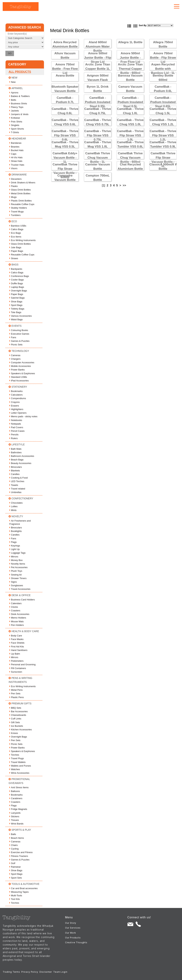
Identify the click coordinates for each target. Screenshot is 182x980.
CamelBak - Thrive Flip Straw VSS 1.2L (163, 135)
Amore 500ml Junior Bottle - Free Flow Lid (130, 58)
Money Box (16, 560)
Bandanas (15, 143)
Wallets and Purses (20, 766)
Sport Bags (16, 305)
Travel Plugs (17, 758)
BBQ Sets (15, 708)
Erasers (14, 406)
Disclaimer (46, 972)
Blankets (15, 471)
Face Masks (16, 639)
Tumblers (15, 215)
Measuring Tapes (19, 892)
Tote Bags (15, 312)
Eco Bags (15, 233)
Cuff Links (15, 719)
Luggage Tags (17, 553)
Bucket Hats (16, 150)
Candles (14, 474)
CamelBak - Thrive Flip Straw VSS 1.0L (130, 135)
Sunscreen (16, 672)
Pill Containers (18, 668)
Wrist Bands (16, 824)
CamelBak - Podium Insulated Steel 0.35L (98, 102)
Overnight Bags (18, 291)
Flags (13, 542)
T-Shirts (14, 132)
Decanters (15, 179)
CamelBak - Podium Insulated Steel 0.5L (130, 102)
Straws (14, 258)
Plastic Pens (17, 697)
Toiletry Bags (17, 309)
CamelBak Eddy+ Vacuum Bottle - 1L (65, 158)
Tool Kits (15, 899)
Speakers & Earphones (22, 373)
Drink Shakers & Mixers (22, 183)
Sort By (143, 25)
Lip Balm (15, 654)
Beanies (14, 147)
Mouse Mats (16, 621)
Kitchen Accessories (21, 730)
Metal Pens (16, 690)
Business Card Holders (22, 600)
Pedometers (16, 661)
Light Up (14, 549)
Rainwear (15, 867)
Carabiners (16, 798)
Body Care (16, 636)
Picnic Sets (16, 345)
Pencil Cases (17, 431)
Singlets (14, 125)
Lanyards (15, 813)
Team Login (60, 972)
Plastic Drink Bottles (21, 201)
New (12, 82)
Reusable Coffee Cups (22, 204)
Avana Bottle (65, 76)
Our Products (73, 938)
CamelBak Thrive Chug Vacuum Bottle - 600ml (130, 158)
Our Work (71, 933)
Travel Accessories (20, 589)
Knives (14, 733)
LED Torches (17, 481)
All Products (20, 72)
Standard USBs (18, 377)
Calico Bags (16, 229)
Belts (13, 100)
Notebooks (16, 420)
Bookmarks (16, 391)
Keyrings (15, 546)
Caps (13, 154)
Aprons (14, 93)
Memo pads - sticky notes (23, 416)
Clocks (14, 607)
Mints (13, 510)
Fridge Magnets (18, 809)
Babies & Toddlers (20, 96)
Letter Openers (18, 413)
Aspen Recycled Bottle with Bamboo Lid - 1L (163, 69)
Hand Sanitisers (18, 650)
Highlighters (16, 409)
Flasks (14, 186)
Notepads (15, 424)
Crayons (14, 402)
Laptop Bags (17, 287)
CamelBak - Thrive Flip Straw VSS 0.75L (98, 135)
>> (124, 185)
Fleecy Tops (16, 107)
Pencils (14, 435)
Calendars (15, 603)
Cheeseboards (18, 715)
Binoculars (16, 467)
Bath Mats (15, 449)
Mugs (13, 197)
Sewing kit (15, 575)
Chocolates (16, 503)
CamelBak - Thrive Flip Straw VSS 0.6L (65, 135)
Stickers (14, 816)
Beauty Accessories (20, 463)
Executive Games (19, 334)
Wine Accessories (19, 773)
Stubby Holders (18, 208)
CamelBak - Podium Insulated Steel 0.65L (163, 102)
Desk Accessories (19, 614)
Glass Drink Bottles (20, 190)
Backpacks (16, 269)
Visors (13, 168)
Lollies (13, 506)
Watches (15, 769)
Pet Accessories (18, 567)
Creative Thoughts (76, 942)
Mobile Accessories (20, 366)
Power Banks (17, 370)
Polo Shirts (16, 122)
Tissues (14, 820)
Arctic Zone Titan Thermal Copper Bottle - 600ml (130, 69)
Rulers (14, 438)
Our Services (73, 928)
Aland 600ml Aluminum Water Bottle (98, 47)
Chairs (14, 845)
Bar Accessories (18, 711)
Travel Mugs (16, 212)
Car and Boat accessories (23, 888)
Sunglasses (16, 585)
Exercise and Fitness (21, 852)
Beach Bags (16, 460)
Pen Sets (15, 694)
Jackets (14, 111)
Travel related (17, 489)
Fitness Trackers (19, 856)
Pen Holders (17, 625)
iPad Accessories (19, 381)
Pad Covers (16, 427)
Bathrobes (15, 452)
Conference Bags (19, 276)
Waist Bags (16, 319)
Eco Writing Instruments (23, 240)
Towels (14, 485)
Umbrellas (15, 492)
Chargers (15, 359)
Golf (12, 863)
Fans (13, 337)
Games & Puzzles (19, 341)
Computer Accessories (22, 362)
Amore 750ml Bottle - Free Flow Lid (65, 69)
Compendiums (18, 398)
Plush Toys (16, 571)
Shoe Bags (16, 302)
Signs (13, 582)
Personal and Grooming (22, 664)
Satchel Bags (17, 298)
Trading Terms (11, 972)
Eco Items (15, 237)
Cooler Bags (17, 280)
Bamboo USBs (18, 226)
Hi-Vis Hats (16, 157)
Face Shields (17, 643)
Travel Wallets (17, 762)
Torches (14, 755)
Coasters (15, 611)
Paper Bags (16, 251)
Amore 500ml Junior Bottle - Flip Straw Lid (98, 58)
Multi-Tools (16, 895)
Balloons (15, 791)
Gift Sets (15, 722)
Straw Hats (16, 161)
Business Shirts (18, 104)
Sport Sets (16, 878)
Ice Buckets (16, 726)
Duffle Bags (16, 283)
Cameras (15, 355)
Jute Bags (15, 247)
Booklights (16, 531)
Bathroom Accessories (22, 456)
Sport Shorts (17, 129)
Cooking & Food (18, 478)
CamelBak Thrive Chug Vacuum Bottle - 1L (98, 158)
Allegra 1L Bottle (130, 42)
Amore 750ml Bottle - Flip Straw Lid (163, 58)
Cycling (14, 849)
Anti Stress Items (19, 787)
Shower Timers (18, 578)
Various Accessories (21, 316)
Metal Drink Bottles (20, 193)
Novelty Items (17, 564)
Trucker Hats (17, 165)
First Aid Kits (17, 647)
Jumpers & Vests (19, 114)
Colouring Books (19, 330)
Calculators (16, 395)
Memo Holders (18, 618)
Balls (13, 834)
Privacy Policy (30, 972)
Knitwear (15, 118)
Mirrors (14, 557)
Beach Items (17, 838)
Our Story (71, 923)
